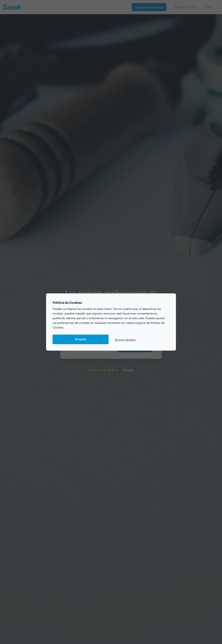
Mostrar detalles (125, 339)
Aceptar (81, 339)
